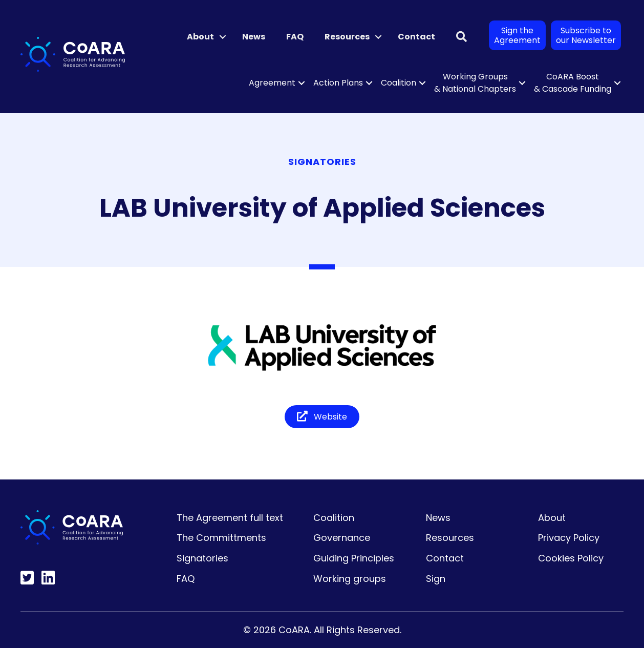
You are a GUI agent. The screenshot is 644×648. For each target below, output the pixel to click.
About (200, 37)
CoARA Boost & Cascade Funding (573, 83)
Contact (416, 37)
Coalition (399, 83)
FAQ (295, 37)
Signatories (202, 558)
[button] (223, 37)
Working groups (350, 579)
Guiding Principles (354, 558)
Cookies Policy (571, 558)
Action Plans (338, 83)
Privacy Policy (569, 538)
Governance (342, 538)
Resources (347, 37)
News (254, 37)
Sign (436, 579)
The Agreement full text (230, 518)
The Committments (221, 538)
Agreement (272, 83)
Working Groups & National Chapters (475, 83)
